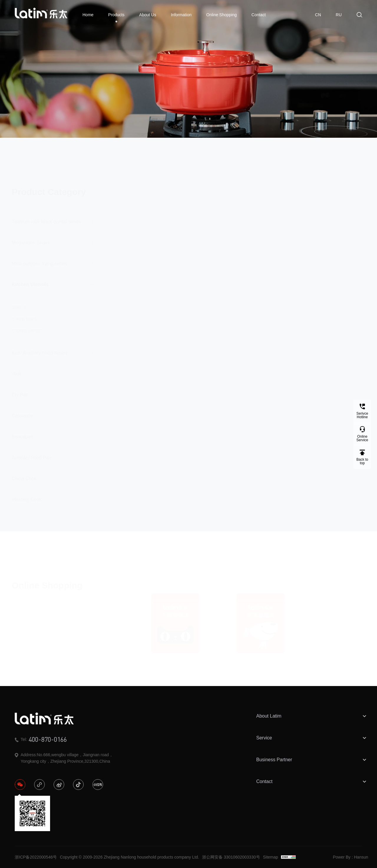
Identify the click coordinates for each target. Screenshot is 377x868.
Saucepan (22, 431)
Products (116, 17)
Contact (259, 15)
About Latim (312, 716)
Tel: (41, 739)
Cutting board (24, 314)
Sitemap (271, 857)
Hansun (361, 857)
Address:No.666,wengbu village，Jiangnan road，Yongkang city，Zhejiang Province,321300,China (64, 758)
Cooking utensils (27, 325)
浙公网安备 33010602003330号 (231, 857)
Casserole (22, 410)
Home (88, 15)
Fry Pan (20, 389)
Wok (16, 369)
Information (181, 15)
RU (339, 15)
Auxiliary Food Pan (32, 452)
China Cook (24, 473)
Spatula (19, 302)
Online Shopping (221, 15)
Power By (342, 857)
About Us (148, 15)
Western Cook (27, 494)
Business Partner (312, 760)
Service (312, 738)
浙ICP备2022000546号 (36, 857)
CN (318, 15)
